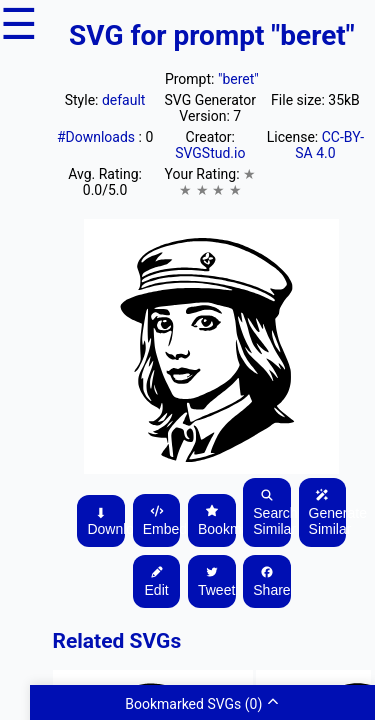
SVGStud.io (210, 153)
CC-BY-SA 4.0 (329, 145)
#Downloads (98, 137)
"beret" (238, 79)
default (124, 100)
